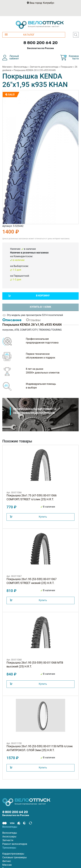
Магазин (7, 67)
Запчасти (8, 840)
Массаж (7, 865)
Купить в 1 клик (40, 307)
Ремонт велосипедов (15, 844)
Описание (12, 320)
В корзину (43, 296)
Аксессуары (9, 837)
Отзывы (33, 320)
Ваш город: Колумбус (42, 3)
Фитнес (7, 861)
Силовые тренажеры (15, 857)
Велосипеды (21, 67)
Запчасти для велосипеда (44, 67)
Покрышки (67, 67)
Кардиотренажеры (13, 854)
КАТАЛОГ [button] (20, 35)
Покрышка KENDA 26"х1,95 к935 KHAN (35, 70)
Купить (43, 517)
